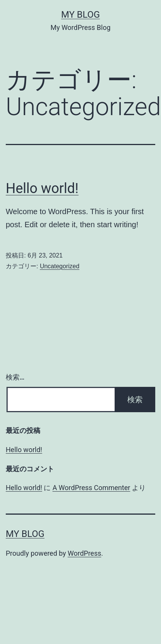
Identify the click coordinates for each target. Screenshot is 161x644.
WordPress (85, 553)
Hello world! (42, 188)
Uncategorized (60, 266)
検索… (15, 377)
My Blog (81, 15)
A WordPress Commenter (91, 488)
